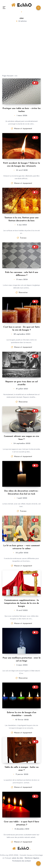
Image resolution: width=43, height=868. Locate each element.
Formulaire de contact (22, 861)
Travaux (23, 238)
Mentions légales (32, 858)
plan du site (18, 858)
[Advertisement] (21, 51)
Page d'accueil (8, 76)
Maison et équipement (23, 129)
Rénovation (23, 293)
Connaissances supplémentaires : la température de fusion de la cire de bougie (21, 603)
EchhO (21, 7)
